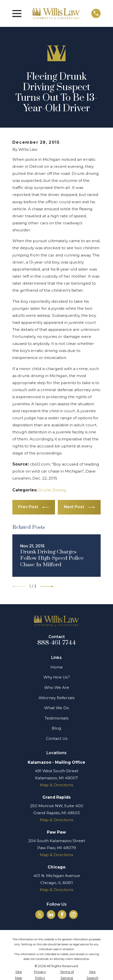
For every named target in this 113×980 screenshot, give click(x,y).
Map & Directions (56, 785)
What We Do (57, 708)
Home (57, 667)
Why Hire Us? (57, 677)
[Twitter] (40, 915)
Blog (56, 728)
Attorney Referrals (56, 698)
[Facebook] (62, 915)
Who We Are (57, 687)
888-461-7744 (56, 643)
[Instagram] (73, 915)
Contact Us (57, 738)
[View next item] (47, 586)
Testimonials (56, 718)
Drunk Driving (52, 490)
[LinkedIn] (51, 915)
